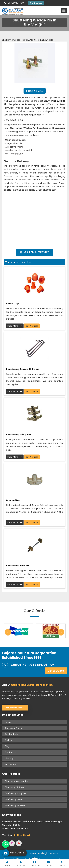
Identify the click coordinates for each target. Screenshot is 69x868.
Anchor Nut (13, 500)
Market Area (10, 764)
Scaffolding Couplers (15, 793)
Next (61, 632)
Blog (6, 746)
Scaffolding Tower (13, 799)
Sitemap (9, 758)
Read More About (15, 708)
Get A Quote (35, 91)
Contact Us (10, 752)
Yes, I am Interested (34, 252)
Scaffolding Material (14, 805)
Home (7, 722)
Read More (15, 326)
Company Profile (13, 728)
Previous (8, 632)
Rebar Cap (12, 304)
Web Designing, (42, 859)
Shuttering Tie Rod (17, 566)
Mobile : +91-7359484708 (15, 828)
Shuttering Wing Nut (19, 435)
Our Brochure (36, 3)
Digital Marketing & (58, 859)
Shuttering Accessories (16, 781)
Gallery (8, 740)
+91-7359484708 (14, 3)
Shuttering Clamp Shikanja (23, 369)
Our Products (11, 734)
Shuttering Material (14, 787)
